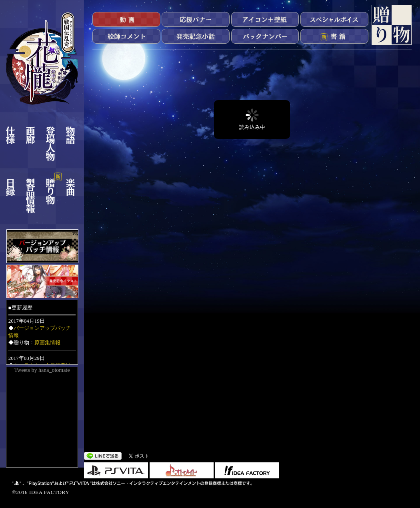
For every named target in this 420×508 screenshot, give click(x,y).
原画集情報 (47, 342)
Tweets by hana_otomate (42, 370)
